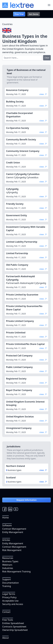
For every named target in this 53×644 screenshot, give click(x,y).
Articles (6, 540)
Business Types (10, 561)
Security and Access (13, 604)
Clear (47, 58)
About (5, 638)
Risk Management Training (16, 572)
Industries (8, 568)
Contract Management (14, 529)
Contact (6, 612)
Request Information (26, 500)
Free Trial (19, 14)
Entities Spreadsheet (13, 623)
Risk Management (12, 550)
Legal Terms (9, 594)
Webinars (7, 565)
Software (7, 525)
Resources (8, 558)
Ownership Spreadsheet (15, 630)
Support (7, 579)
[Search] (22, 58)
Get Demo (34, 14)
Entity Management (13, 532)
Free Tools (8, 620)
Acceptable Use (10, 601)
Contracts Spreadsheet (14, 627)
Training (7, 586)
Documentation (11, 583)
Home (6, 518)
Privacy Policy (9, 597)
